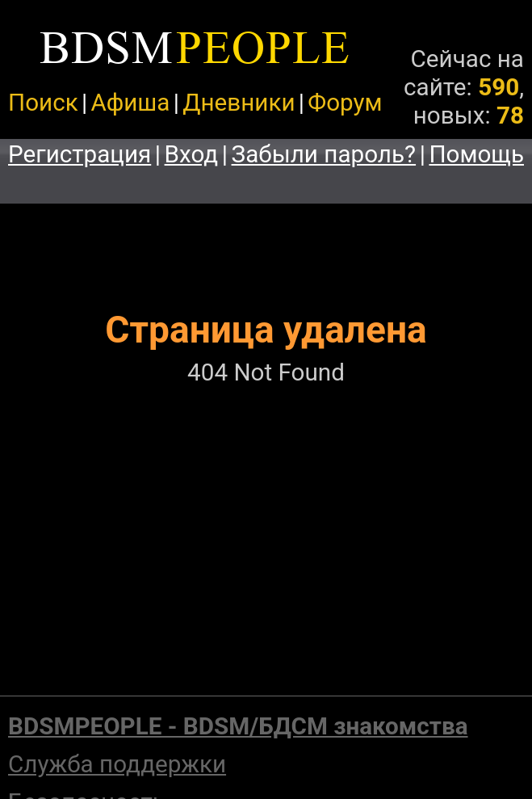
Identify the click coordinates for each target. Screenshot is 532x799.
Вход (192, 154)
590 (498, 87)
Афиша (130, 102)
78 (510, 115)
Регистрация (80, 154)
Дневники (239, 102)
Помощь (476, 154)
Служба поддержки (117, 764)
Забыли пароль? (324, 154)
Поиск (43, 102)
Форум (345, 102)
